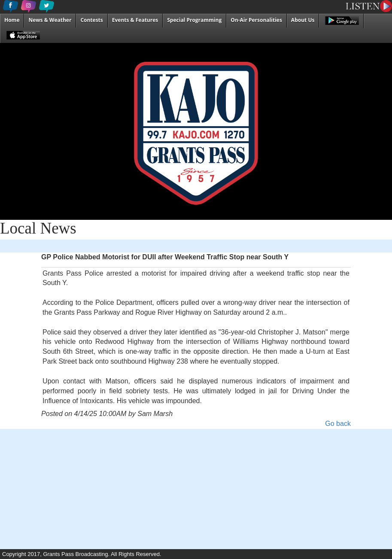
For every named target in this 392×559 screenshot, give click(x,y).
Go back (338, 424)
